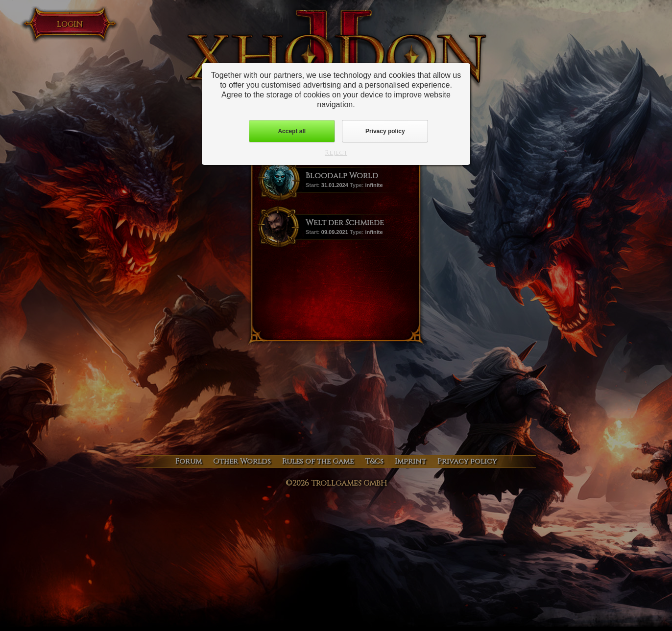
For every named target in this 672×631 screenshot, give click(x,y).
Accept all (292, 131)
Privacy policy (385, 131)
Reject (336, 153)
